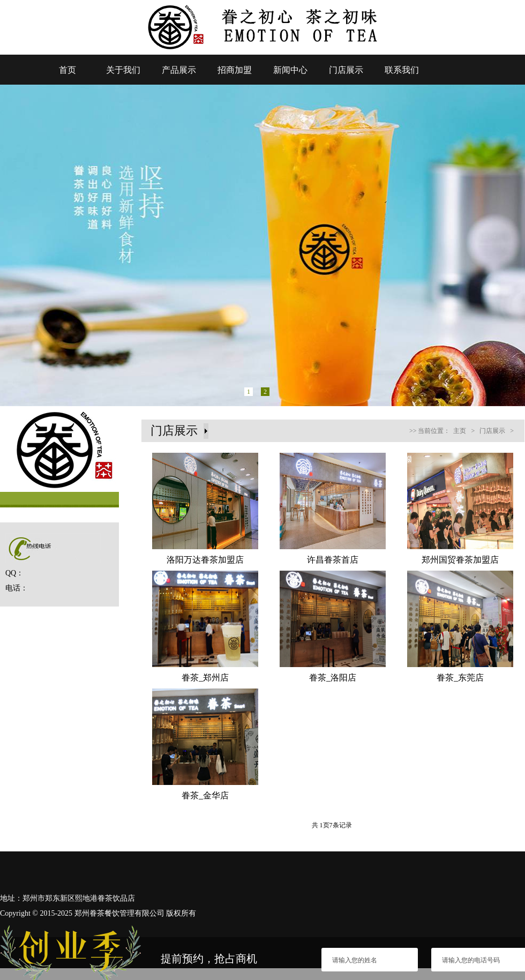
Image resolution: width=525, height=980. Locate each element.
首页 (67, 70)
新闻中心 (290, 70)
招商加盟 (235, 70)
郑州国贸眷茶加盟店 (460, 560)
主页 (460, 431)
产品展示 (179, 70)
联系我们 (402, 70)
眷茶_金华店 (205, 795)
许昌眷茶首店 (333, 560)
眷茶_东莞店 (460, 678)
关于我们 (123, 70)
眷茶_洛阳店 (333, 678)
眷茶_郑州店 (205, 678)
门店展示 (346, 70)
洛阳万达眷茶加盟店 (205, 560)
